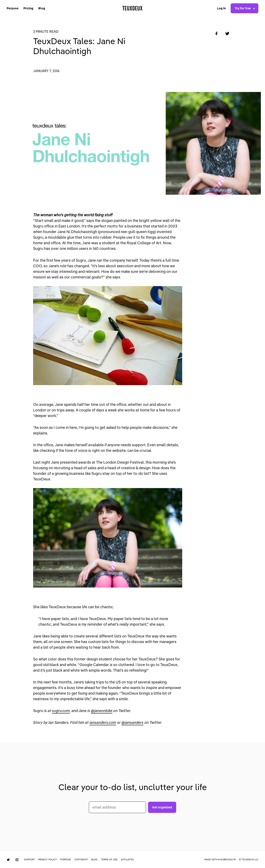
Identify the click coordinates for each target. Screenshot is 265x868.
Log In (221, 8)
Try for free (246, 8)
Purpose (13, 8)
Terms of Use (109, 860)
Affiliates (127, 860)
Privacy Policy (48, 860)
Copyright (81, 860)
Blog (42, 8)
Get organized (162, 807)
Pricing (28, 8)
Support (29, 860)
